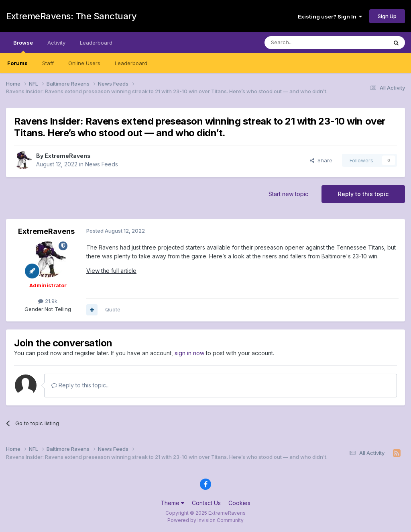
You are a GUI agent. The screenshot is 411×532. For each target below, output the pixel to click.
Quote (113, 309)
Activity (56, 43)
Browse (23, 46)
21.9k (48, 301)
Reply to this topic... (80, 385)
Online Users (84, 63)
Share (321, 160)
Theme (172, 503)
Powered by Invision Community (205, 520)
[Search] (305, 43)
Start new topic (288, 194)
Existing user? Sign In (330, 16)
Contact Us (206, 503)
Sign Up (387, 16)
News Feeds (102, 164)
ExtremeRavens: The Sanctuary (71, 16)
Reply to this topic (363, 194)
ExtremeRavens (68, 156)
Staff (48, 63)
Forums (17, 63)
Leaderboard (131, 63)
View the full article (111, 271)
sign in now (189, 353)
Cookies (239, 503)
